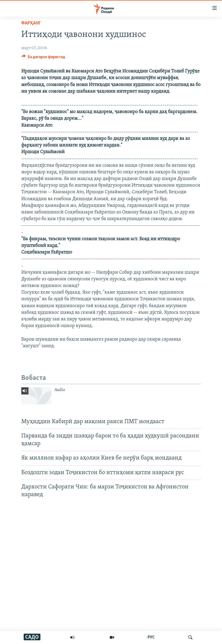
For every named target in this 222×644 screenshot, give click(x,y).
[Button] (43, 58)
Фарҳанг (31, 23)
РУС (151, 637)
